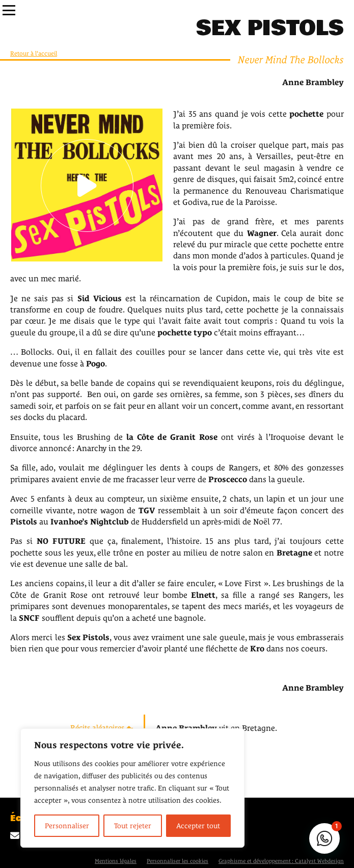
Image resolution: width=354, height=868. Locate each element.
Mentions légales (116, 861)
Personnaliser (67, 826)
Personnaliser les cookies (178, 861)
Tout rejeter (133, 826)
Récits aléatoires (102, 728)
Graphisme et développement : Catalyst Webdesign (281, 861)
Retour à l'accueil (34, 54)
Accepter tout (198, 826)
